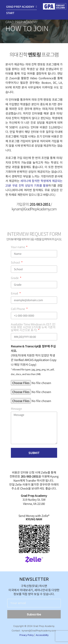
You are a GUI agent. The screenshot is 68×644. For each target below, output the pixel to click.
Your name (18, 247)
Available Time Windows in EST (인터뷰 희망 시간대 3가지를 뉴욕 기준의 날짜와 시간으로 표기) (33, 327)
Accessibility (42, 635)
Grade (15, 278)
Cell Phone (18, 309)
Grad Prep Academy (21, 7)
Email (15, 294)
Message (16, 409)
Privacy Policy (26, 635)
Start (10, 13)
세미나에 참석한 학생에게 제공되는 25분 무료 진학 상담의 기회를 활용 (34, 183)
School (16, 263)
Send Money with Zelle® (34, 517)
